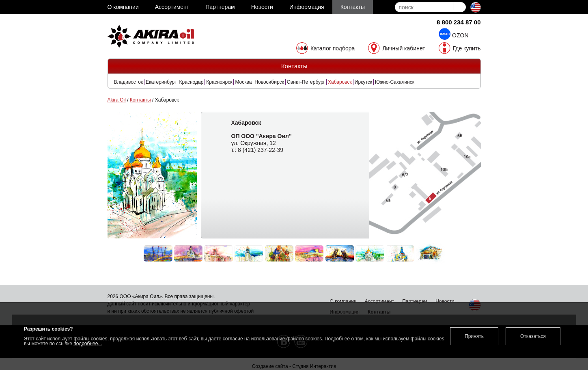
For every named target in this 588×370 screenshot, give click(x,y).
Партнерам (415, 301)
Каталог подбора (333, 48)
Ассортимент (379, 301)
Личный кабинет (404, 48)
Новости (445, 301)
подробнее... (88, 344)
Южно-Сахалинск (395, 82)
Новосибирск (269, 82)
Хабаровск (340, 82)
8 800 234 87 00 (459, 22)
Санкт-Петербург (306, 82)
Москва (243, 82)
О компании (343, 301)
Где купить (467, 48)
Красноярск (219, 82)
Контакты (140, 100)
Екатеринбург (161, 82)
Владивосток (129, 82)
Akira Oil (117, 100)
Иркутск (363, 82)
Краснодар (192, 82)
